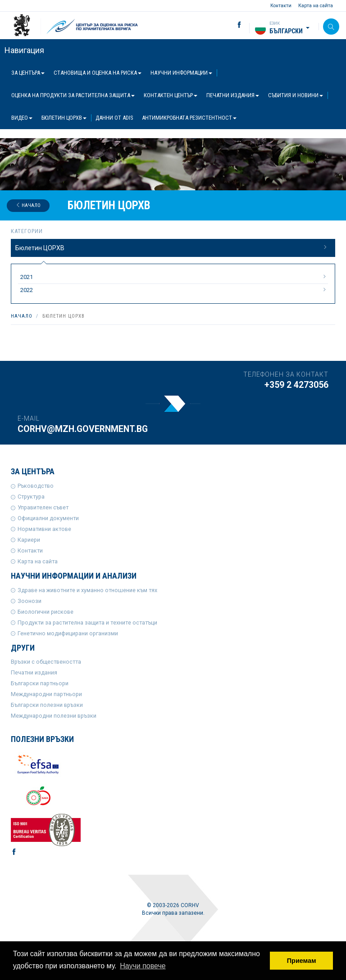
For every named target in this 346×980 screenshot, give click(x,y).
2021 (174, 277)
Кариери (29, 540)
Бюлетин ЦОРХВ (64, 118)
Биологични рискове (46, 612)
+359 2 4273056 (296, 385)
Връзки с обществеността (46, 662)
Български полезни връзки (47, 705)
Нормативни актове (44, 529)
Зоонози (30, 601)
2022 (174, 290)
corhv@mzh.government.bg (83, 429)
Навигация (24, 50)
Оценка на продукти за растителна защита (73, 95)
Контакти (281, 6)
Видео (22, 118)
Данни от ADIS (114, 118)
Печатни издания (233, 95)
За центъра (28, 73)
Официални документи (48, 518)
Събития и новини (296, 95)
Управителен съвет (43, 507)
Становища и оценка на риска (98, 73)
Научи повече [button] (143, 966)
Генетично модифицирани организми (68, 633)
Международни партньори (46, 694)
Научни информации (181, 73)
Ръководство (36, 486)
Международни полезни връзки (54, 716)
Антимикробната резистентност (189, 118)
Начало (28, 205)
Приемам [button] (302, 961)
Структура (31, 497)
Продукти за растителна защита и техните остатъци (87, 623)
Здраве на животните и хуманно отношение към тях (87, 590)
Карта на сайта (316, 6)
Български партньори (40, 683)
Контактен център (171, 95)
